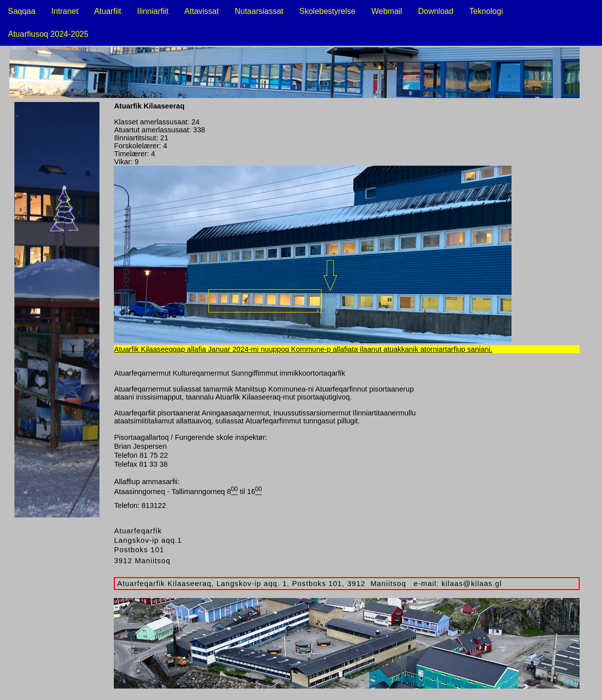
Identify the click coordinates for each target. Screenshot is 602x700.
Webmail (387, 11)
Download (436, 11)
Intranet (65, 11)
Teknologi (486, 11)
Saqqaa (22, 11)
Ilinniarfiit (153, 11)
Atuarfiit (107, 11)
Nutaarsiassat (259, 11)
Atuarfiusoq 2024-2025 (48, 34)
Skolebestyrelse (327, 11)
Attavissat (202, 11)
